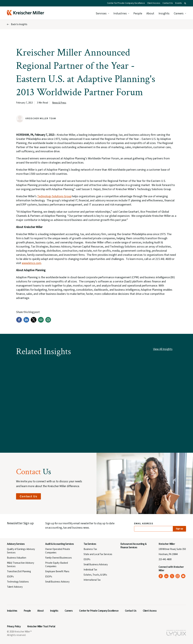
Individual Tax (90, 570)
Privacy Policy (14, 627)
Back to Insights (19, 24)
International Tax (92, 580)
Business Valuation (17, 558)
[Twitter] (34, 322)
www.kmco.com (31, 263)
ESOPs (10, 577)
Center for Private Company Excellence (126, 3)
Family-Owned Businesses (58, 558)
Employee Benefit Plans (57, 571)
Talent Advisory (15, 587)
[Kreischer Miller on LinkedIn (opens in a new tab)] (166, 576)
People (138, 13)
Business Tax (90, 549)
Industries (120, 13)
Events (179, 3)
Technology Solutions (18, 582)
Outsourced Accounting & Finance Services (133, 546)
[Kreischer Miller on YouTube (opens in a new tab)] (183, 576)
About (150, 13)
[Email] (41, 322)
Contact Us (168, 3)
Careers (179, 13)
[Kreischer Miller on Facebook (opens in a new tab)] (161, 576)
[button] (185, 3)
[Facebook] (19, 322)
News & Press (59, 103)
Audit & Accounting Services (59, 544)
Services (101, 13)
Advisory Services (16, 544)
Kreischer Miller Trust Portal (41, 627)
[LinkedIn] (26, 322)
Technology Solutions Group (54, 196)
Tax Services (90, 544)
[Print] (48, 322)
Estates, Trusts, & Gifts (95, 575)
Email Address (144, 524)
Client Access (154, 3)
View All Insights (163, 349)
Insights (164, 13)
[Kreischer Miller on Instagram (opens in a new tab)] (178, 576)
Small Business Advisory (57, 582)
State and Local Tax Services (98, 554)
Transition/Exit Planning (19, 571)
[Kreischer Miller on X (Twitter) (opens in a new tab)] (172, 576)
